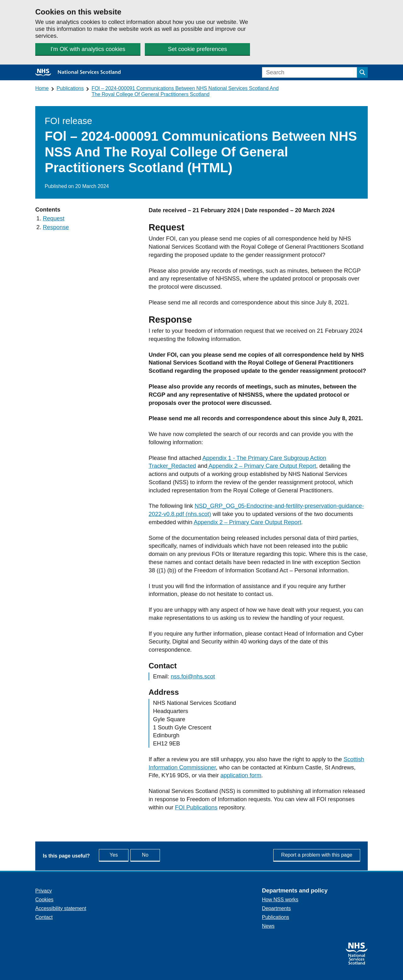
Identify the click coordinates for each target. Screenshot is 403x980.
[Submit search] (362, 72)
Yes (120, 855)
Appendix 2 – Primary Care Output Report (262, 466)
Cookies (44, 900)
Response (56, 227)
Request (54, 218)
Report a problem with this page (317, 855)
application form (241, 775)
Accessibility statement (61, 908)
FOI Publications (196, 807)
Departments (276, 908)
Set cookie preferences (197, 49)
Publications (70, 88)
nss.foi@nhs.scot (193, 676)
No (160, 855)
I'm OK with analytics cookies (88, 49)
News (268, 926)
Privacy (43, 891)
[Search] (309, 72)
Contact (44, 917)
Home (42, 88)
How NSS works (280, 900)
